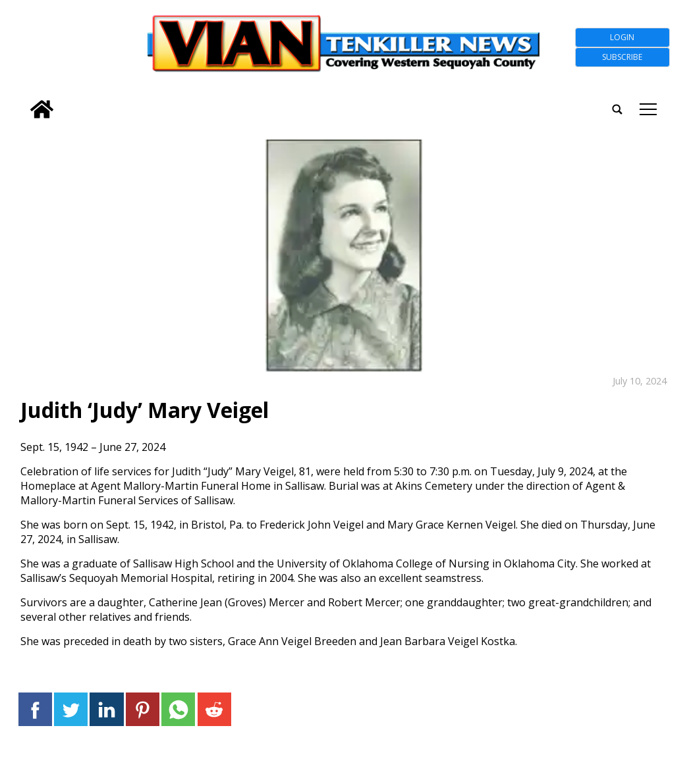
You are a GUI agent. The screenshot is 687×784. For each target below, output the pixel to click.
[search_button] (22, 101)
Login (622, 37)
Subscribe (622, 57)
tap (648, 109)
